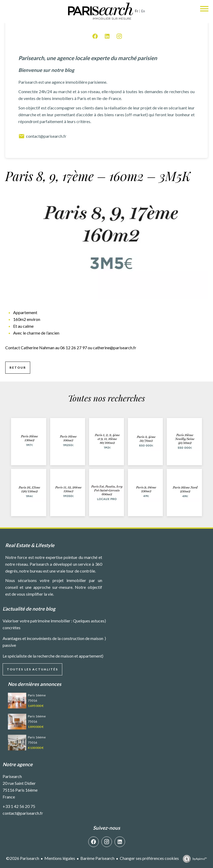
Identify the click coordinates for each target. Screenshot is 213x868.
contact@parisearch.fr (42, 136)
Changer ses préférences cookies (149, 858)
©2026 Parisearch (23, 858)
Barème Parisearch (97, 858)
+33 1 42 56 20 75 (19, 806)
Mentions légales (60, 858)
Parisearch (12, 776)
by (200, 859)
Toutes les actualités (32, 669)
